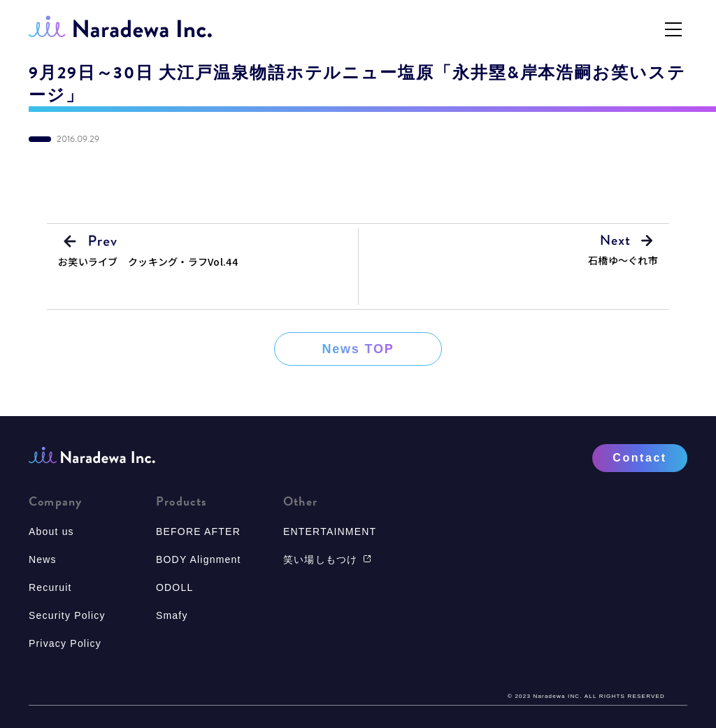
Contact (639, 458)
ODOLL (174, 587)
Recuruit (50, 587)
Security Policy (67, 615)
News (43, 559)
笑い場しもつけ (327, 559)
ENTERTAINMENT (330, 531)
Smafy (172, 615)
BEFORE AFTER (198, 531)
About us (51, 531)
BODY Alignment (199, 559)
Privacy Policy (65, 643)
